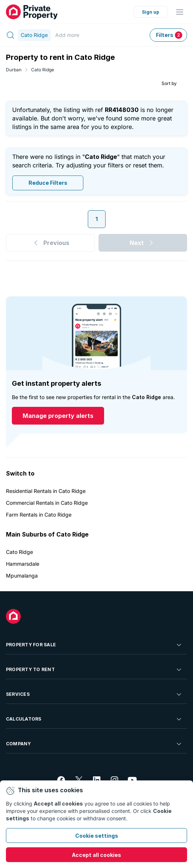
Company (94, 744)
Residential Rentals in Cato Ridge (46, 491)
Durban (14, 70)
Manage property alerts (58, 416)
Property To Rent (94, 670)
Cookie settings (97, 836)
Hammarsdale (23, 564)
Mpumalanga (22, 576)
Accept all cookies (96, 855)
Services (94, 694)
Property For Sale (94, 645)
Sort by (169, 83)
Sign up (151, 12)
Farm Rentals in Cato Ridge (39, 515)
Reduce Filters (48, 183)
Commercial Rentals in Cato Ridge (47, 503)
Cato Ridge (43, 70)
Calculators (94, 719)
